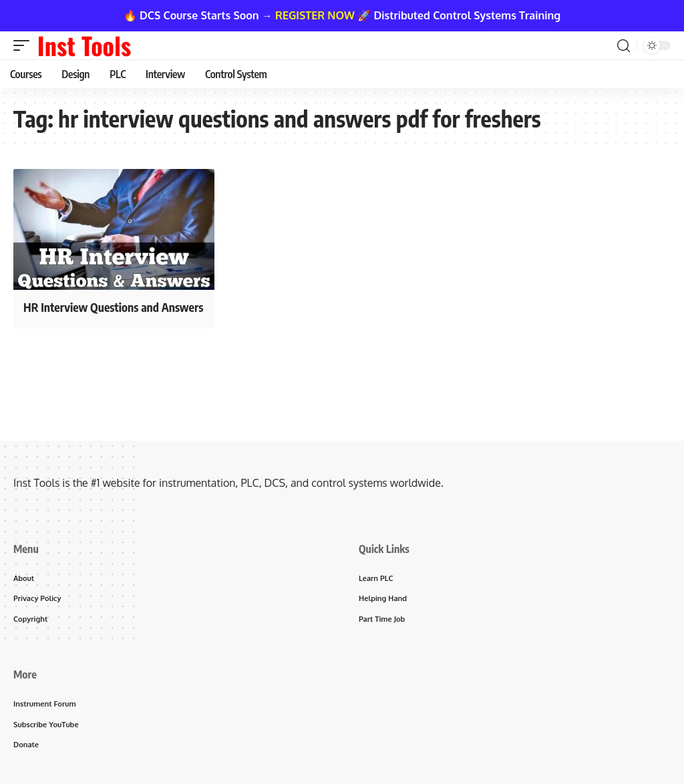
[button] (25, 45)
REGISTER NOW (315, 15)
